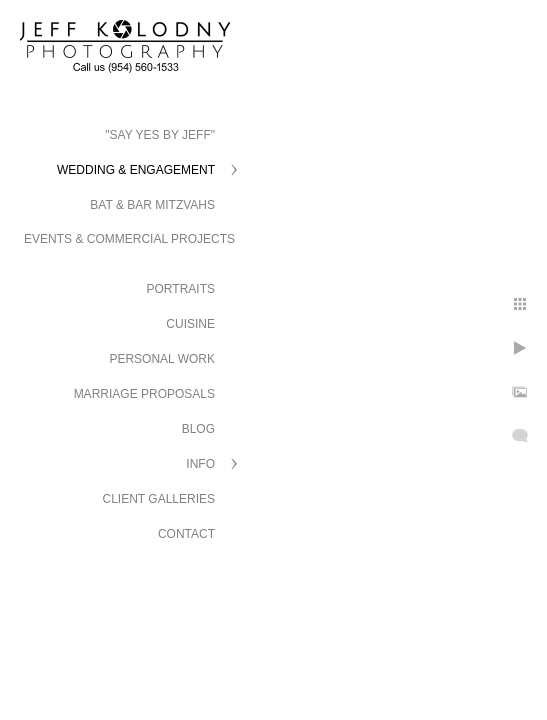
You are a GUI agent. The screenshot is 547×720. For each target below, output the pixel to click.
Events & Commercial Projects (129, 239)
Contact (186, 534)
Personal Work (162, 359)
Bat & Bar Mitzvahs (152, 205)
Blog (198, 429)
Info (200, 464)
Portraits (181, 289)
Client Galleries (159, 499)
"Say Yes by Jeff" (160, 135)
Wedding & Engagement (136, 170)
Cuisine (190, 324)
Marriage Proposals (144, 394)
